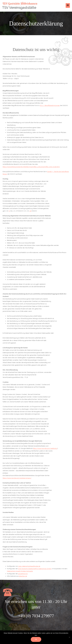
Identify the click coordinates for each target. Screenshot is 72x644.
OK (36, 639)
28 (30, 211)
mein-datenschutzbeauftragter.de (29, 566)
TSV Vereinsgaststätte (19, 8)
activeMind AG (23, 574)
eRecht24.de (23, 576)
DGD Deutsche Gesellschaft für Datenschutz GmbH (35, 569)
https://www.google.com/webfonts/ (45, 448)
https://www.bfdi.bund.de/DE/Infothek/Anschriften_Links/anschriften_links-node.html (31, 167)
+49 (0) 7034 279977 (36, 616)
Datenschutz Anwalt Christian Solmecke (20, 571)
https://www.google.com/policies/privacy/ (17, 478)
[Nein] (69, 637)
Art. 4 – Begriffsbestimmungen (50, 105)
